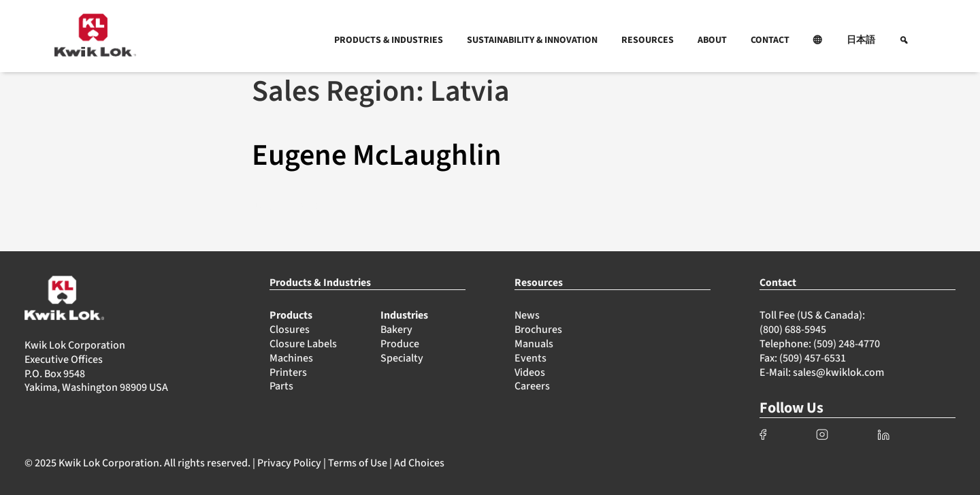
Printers (288, 372)
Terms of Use (358, 463)
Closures (290, 330)
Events (530, 358)
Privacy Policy (289, 463)
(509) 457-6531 (813, 358)
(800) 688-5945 (793, 330)
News (527, 315)
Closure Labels (303, 344)
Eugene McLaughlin (377, 156)
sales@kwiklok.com (838, 372)
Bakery (396, 330)
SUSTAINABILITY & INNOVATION (532, 40)
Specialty (402, 358)
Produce (400, 344)
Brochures (538, 330)
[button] (818, 40)
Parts (281, 386)
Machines (291, 358)
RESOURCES (648, 40)
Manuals (534, 344)
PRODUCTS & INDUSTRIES (389, 40)
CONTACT (770, 40)
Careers (532, 386)
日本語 (861, 40)
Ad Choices (419, 463)
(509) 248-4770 (847, 344)
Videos (530, 372)
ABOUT (712, 40)
